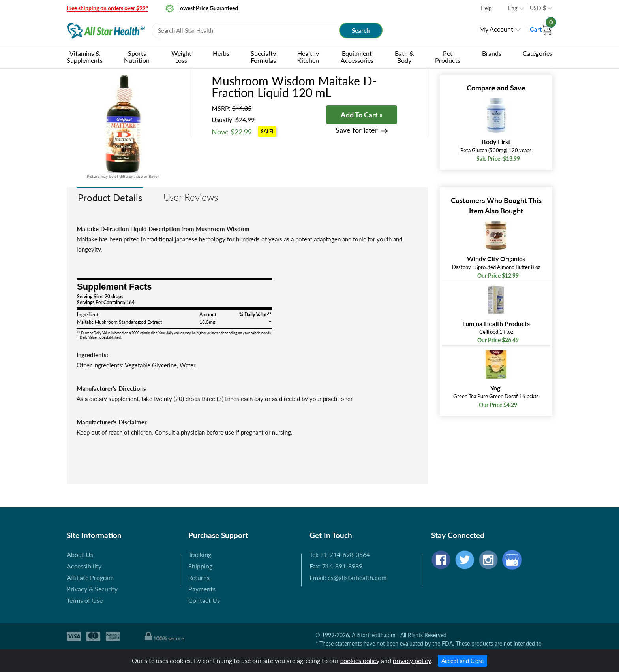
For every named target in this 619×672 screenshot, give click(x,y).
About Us (80, 554)
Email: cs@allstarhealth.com (348, 577)
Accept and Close (462, 661)
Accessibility (84, 566)
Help (486, 8)
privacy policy (412, 660)
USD (538, 8)
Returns (199, 577)
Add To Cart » (362, 115)
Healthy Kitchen (308, 57)
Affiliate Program (90, 577)
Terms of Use (85, 600)
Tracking (200, 554)
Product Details (110, 197)
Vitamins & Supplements (85, 57)
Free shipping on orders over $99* (107, 8)
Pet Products (448, 57)
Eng (513, 8)
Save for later (357, 130)
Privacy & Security (92, 589)
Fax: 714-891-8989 (336, 566)
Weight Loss (181, 57)
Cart (541, 29)
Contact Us (204, 600)
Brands (492, 53)
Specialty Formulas (263, 57)
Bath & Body (404, 57)
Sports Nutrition (137, 57)
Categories (537, 53)
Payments (202, 589)
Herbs (221, 53)
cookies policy (360, 660)
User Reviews (191, 197)
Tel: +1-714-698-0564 (340, 554)
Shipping (200, 566)
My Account (496, 29)
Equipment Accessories (357, 57)
